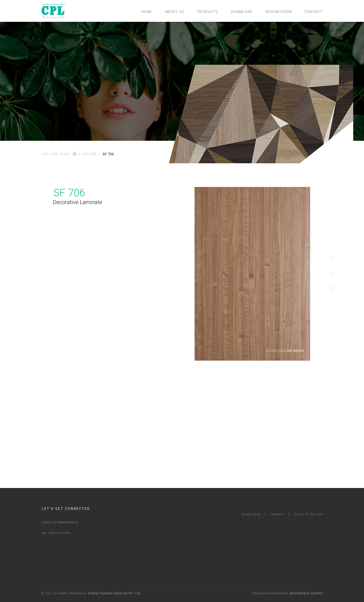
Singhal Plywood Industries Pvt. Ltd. (112, 593)
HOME (147, 12)
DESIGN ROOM (279, 12)
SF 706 (108, 154)
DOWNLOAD (242, 12)
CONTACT (314, 12)
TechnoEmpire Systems (308, 593)
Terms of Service (308, 519)
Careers (277, 519)
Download (289, 351)
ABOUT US (175, 12)
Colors (90, 154)
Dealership (251, 519)
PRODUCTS (208, 12)
